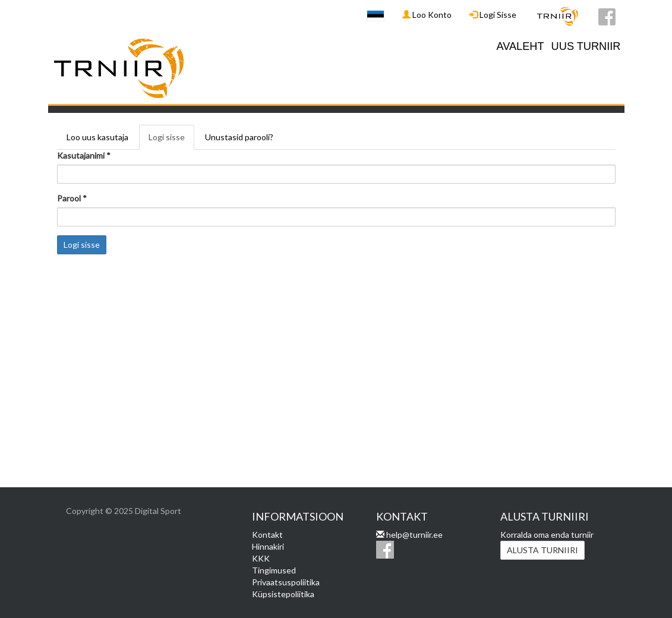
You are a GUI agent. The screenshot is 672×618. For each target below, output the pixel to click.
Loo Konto (427, 15)
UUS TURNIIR (586, 46)
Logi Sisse (493, 15)
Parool (72, 198)
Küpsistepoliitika (283, 594)
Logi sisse (171, 141)
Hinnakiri (268, 546)
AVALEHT (520, 46)
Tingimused (274, 570)
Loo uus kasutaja (97, 137)
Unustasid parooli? (239, 137)
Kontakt (267, 535)
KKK (261, 558)
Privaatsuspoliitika (286, 582)
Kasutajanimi (84, 155)
